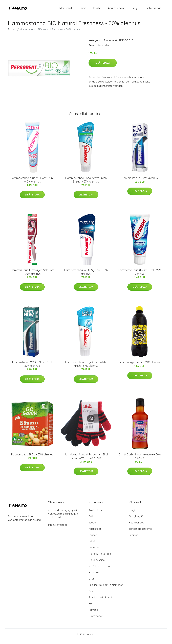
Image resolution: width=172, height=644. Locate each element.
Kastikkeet (95, 532)
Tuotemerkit (152, 10)
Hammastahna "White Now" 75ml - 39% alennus (32, 368)
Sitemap (134, 539)
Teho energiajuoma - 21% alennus (140, 366)
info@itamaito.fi (57, 528)
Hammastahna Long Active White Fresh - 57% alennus (86, 368)
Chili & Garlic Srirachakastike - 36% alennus (140, 460)
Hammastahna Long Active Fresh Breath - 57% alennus (86, 183)
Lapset (93, 539)
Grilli (91, 520)
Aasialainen (116, 10)
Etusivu (12, 33)
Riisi (91, 607)
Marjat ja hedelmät (100, 570)
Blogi (134, 10)
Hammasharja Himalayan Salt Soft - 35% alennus (32, 276)
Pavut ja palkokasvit (100, 601)
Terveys (93, 613)
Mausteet (66, 10)
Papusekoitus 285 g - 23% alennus (32, 458)
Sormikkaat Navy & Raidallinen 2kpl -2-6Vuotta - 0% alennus (86, 460)
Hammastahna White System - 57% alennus (86, 276)
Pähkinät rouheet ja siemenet (106, 589)
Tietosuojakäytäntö (140, 532)
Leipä (83, 10)
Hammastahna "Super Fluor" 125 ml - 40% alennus (32, 183)
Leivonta (94, 551)
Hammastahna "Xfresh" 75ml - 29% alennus (140, 276)
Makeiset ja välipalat (100, 557)
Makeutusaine (97, 564)
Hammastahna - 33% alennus (140, 182)
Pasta (97, 10)
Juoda (92, 526)
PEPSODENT (126, 44)
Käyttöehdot (136, 526)
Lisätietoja (103, 67)
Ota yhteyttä (136, 520)
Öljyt (91, 582)
